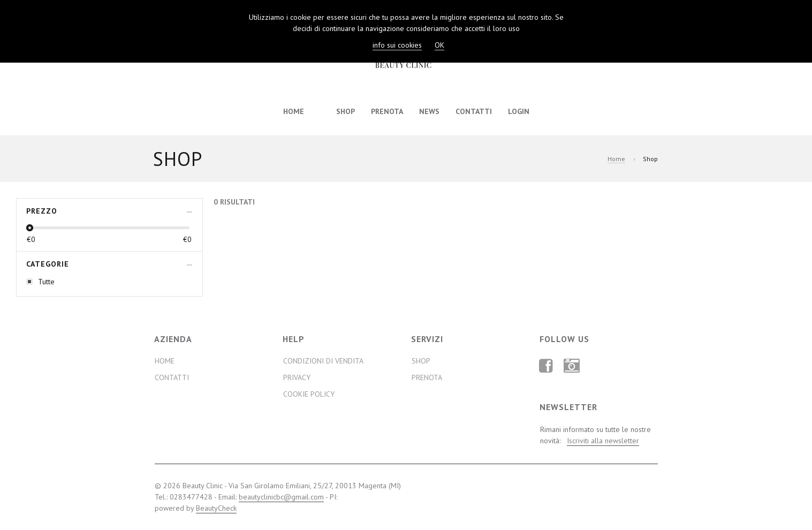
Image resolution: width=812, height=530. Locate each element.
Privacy (297, 377)
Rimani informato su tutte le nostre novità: (595, 435)
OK (439, 45)
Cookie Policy (309, 394)
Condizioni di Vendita (323, 361)
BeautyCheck (216, 508)
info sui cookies (397, 45)
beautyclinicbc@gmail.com (281, 497)
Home (294, 111)
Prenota (387, 111)
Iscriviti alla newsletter (603, 441)
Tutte (46, 282)
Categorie (48, 264)
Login (519, 111)
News (429, 111)
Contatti (474, 111)
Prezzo (42, 211)
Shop (346, 111)
